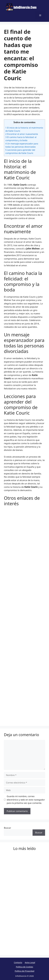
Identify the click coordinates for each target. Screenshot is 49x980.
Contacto (18, 962)
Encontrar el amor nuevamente (22, 134)
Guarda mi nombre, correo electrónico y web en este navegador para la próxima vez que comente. (26, 800)
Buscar (7, 828)
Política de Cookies (24, 967)
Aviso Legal (30, 962)
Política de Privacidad (24, 971)
